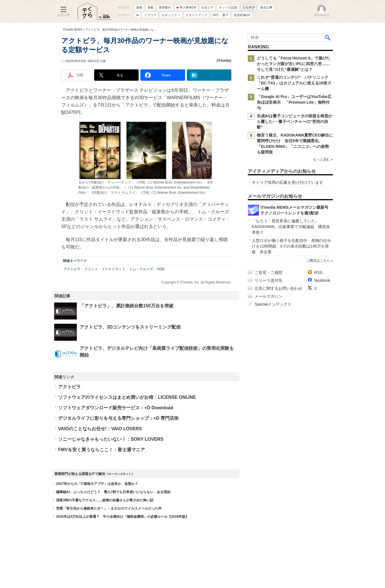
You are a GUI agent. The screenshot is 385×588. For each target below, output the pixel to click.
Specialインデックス (273, 304)
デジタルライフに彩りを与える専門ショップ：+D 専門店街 (118, 418)
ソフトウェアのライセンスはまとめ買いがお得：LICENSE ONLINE (127, 397)
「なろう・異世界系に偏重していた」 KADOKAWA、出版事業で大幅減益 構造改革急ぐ (291, 227)
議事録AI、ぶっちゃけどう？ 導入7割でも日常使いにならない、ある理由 (113, 492)
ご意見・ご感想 (268, 272)
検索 (328, 37)
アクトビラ (72, 269)
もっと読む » (323, 159)
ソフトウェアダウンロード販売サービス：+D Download (116, 408)
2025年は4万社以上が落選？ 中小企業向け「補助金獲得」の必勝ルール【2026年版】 (122, 517)
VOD (160, 269)
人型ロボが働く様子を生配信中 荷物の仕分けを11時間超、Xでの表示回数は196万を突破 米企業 (291, 246)
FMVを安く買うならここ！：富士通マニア (101, 450)
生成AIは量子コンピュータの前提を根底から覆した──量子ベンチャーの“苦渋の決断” (295, 122)
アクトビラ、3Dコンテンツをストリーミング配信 (130, 327)
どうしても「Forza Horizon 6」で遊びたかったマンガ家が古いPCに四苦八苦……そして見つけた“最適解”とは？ (294, 64)
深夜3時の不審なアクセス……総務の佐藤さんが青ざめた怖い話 (105, 500)
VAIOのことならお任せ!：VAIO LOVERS (100, 429)
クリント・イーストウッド (105, 269)
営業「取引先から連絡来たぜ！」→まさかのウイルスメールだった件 (109, 508)
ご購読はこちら (318, 261)
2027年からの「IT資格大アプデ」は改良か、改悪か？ (97, 484)
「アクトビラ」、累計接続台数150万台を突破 (127, 306)
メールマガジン (268, 296)
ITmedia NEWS (72, 30)
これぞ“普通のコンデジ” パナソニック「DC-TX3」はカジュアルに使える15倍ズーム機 (294, 83)
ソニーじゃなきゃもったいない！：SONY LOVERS (111, 439)
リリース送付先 (268, 280)
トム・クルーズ (141, 269)
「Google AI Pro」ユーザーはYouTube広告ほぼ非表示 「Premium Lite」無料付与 (294, 102)
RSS (318, 272)
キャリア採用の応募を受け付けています (287, 182)
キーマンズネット (120, 474)
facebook (322, 280)
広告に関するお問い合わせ (278, 288)
